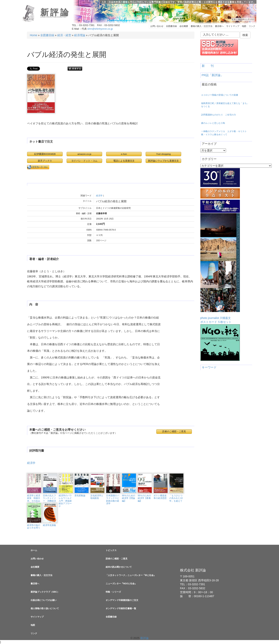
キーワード (209, 367)
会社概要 (184, 26)
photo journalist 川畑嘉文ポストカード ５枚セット (220, 268)
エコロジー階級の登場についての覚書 (220, 95)
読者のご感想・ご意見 (174, 431)
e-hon (124, 154)
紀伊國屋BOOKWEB (45, 154)
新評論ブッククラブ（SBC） (45, 592)
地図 (244, 26)
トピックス (111, 550)
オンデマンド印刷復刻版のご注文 (122, 600)
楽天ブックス (45, 161)
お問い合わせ (157, 26)
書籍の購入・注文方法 (202, 26)
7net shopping (163, 154)
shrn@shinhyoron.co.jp (100, 29)
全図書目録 (171, 26)
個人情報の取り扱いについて (45, 608)
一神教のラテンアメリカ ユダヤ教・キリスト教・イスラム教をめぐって (224, 133)
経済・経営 (64, 35)
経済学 (99, 196)
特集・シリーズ (113, 592)
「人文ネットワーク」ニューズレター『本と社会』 (131, 575)
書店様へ (219, 26)
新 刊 (208, 66)
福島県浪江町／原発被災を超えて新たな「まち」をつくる (225, 105)
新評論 (55, 12)
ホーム (34, 550)
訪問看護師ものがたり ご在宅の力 (219, 115)
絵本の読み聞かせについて (119, 567)
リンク (252, 26)
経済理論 (80, 35)
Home (33, 35)
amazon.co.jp (84, 154)
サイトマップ (233, 26)
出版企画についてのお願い (44, 600)
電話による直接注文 (124, 161)
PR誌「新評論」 (213, 75)
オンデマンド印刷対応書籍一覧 (121, 608)
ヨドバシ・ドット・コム (84, 161)
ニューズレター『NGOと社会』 (121, 583)
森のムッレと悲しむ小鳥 (213, 123)
